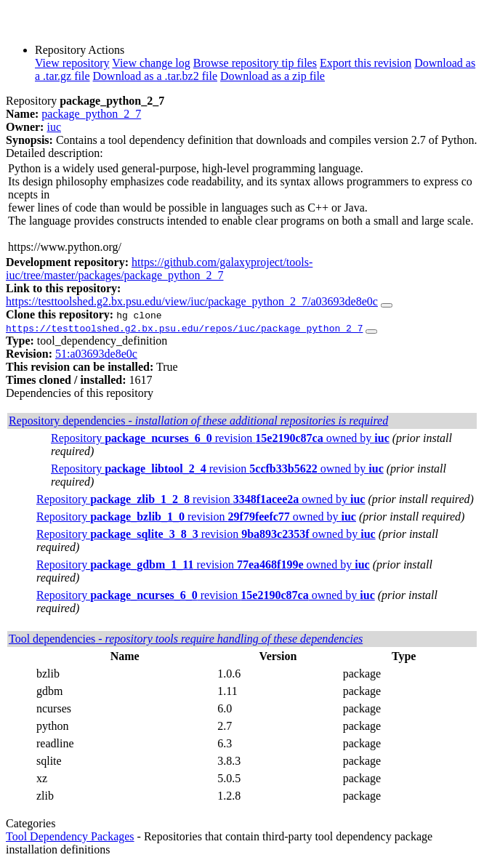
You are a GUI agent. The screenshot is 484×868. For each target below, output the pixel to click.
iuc (54, 127)
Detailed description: (55, 153)
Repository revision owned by (220, 438)
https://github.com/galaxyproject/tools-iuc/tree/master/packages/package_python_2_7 (159, 269)
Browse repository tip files (255, 63)
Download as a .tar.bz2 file (156, 76)
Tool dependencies (186, 639)
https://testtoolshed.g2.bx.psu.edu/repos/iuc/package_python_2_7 (184, 328)
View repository (72, 63)
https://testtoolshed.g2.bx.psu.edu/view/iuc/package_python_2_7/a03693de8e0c (192, 301)
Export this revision (366, 63)
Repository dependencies (198, 421)
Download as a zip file (273, 76)
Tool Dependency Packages (70, 836)
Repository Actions (80, 50)
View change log (151, 63)
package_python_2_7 (91, 114)
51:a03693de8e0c (96, 354)
